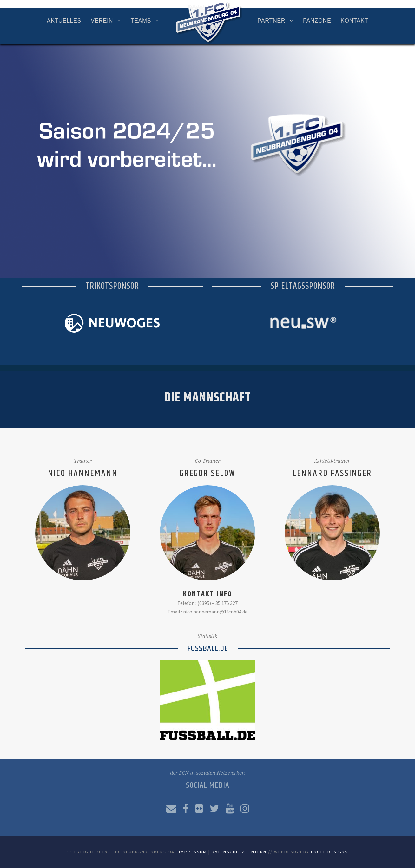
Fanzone (317, 21)
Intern (258, 852)
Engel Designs (329, 852)
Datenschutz (228, 852)
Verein (102, 21)
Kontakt (354, 21)
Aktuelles (64, 21)
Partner (272, 21)
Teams (141, 21)
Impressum (193, 852)
